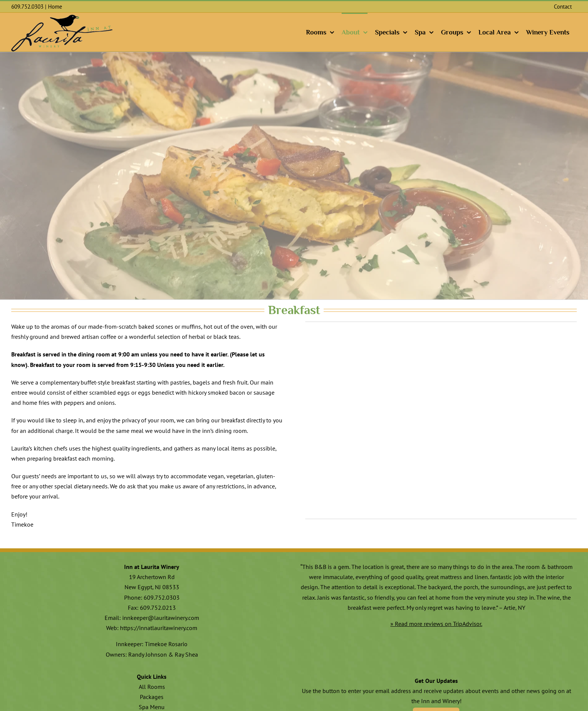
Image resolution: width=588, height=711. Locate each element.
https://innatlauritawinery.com (159, 628)
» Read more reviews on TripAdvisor (436, 624)
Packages (152, 697)
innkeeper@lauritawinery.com (161, 618)
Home (55, 7)
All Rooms (152, 687)
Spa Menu (152, 707)
